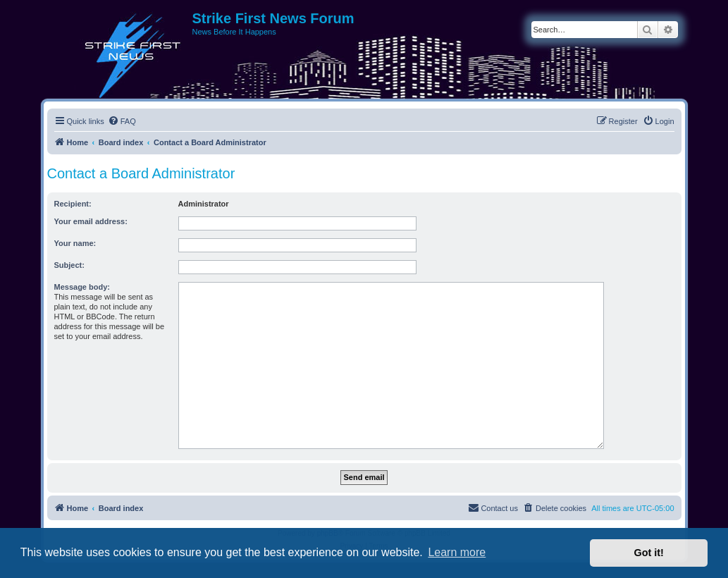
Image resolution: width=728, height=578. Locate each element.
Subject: (69, 265)
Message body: (82, 287)
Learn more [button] (457, 552)
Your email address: (91, 221)
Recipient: (73, 204)
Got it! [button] (649, 553)
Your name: (75, 243)
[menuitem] (122, 121)
